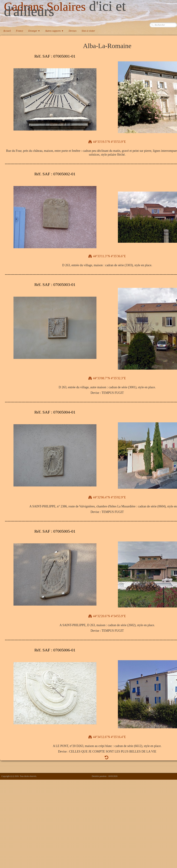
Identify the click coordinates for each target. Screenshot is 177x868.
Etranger (34, 31)
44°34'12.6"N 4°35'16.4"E (107, 737)
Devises (73, 31)
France (20, 31)
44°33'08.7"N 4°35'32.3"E (107, 378)
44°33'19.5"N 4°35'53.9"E (107, 142)
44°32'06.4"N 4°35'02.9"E (107, 497)
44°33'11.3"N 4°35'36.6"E (107, 256)
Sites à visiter (88, 31)
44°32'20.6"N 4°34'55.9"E (107, 616)
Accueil (7, 31)
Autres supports (54, 31)
